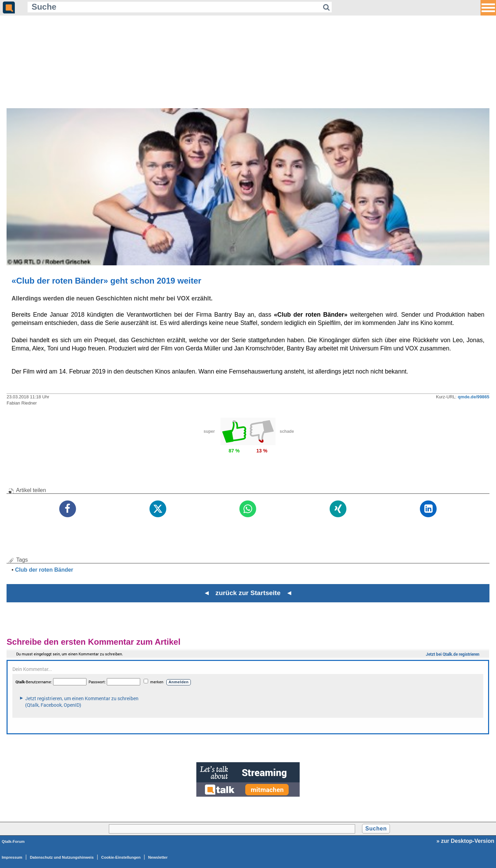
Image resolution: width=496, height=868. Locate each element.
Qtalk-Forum (13, 841)
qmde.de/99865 (474, 397)
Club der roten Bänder (44, 570)
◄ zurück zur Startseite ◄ (248, 593)
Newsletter (158, 857)
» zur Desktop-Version (465, 841)
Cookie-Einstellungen (121, 857)
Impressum (12, 857)
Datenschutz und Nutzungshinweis (62, 857)
